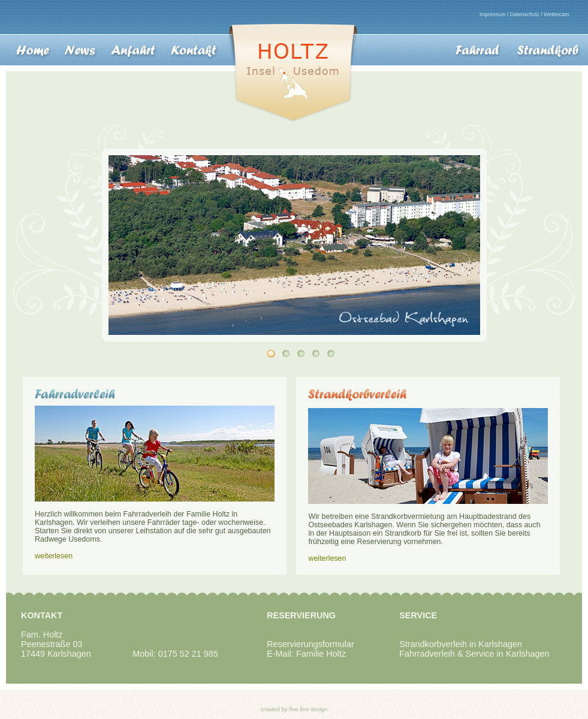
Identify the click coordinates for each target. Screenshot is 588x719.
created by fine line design (294, 709)
